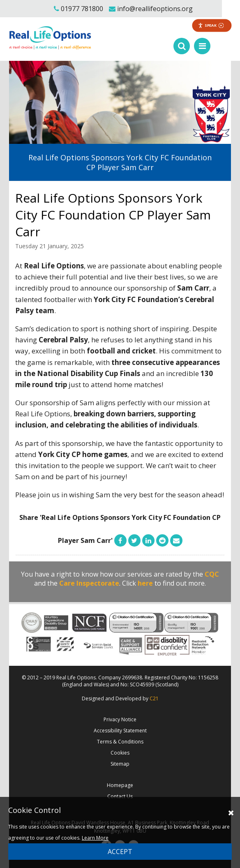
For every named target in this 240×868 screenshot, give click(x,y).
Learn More (95, 838)
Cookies (120, 753)
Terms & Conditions (120, 742)
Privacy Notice (120, 719)
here (145, 583)
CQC (212, 574)
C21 (154, 698)
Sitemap (120, 764)
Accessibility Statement (120, 731)
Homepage (120, 785)
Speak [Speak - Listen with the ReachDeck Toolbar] (211, 25)
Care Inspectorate (89, 583)
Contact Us (120, 796)
